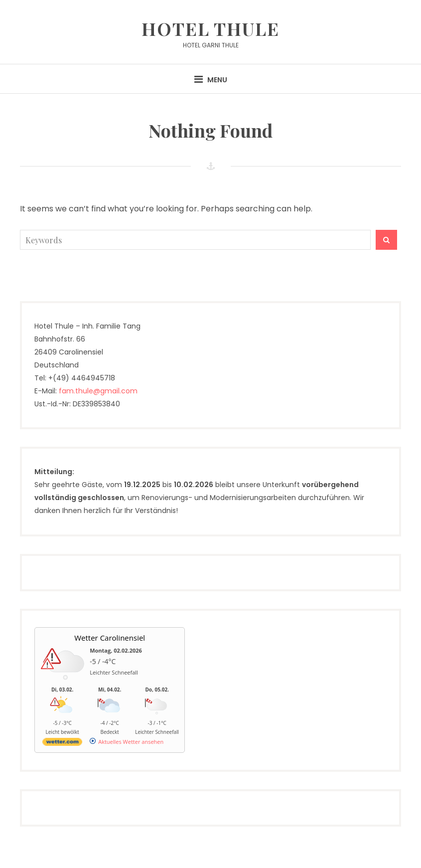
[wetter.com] (62, 744)
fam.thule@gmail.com (98, 391)
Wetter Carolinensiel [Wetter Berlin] (110, 638)
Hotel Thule (210, 28)
